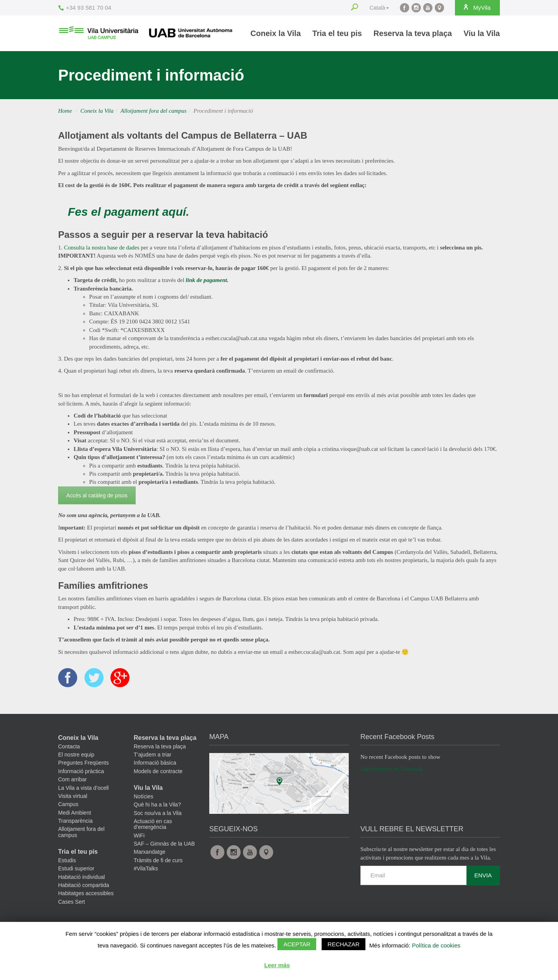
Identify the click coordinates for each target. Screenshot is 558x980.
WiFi (139, 836)
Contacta (69, 747)
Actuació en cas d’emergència (153, 824)
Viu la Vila (482, 33)
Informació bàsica (155, 763)
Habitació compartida (84, 885)
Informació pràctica (81, 772)
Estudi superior (76, 869)
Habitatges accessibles (86, 894)
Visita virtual (73, 796)
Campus (68, 805)
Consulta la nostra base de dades (102, 248)
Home (65, 111)
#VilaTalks (146, 869)
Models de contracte (158, 772)
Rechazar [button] (344, 944)
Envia (483, 876)
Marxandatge (150, 852)
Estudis (67, 861)
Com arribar (72, 780)
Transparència (75, 821)
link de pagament (206, 280)
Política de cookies (436, 945)
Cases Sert (71, 902)
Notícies (144, 797)
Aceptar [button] (297, 944)
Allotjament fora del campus (153, 111)
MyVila (477, 7)
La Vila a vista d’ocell (83, 788)
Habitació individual (82, 877)
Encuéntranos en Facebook (392, 769)
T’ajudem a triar (152, 755)
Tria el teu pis (337, 33)
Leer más (277, 965)
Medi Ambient (75, 813)
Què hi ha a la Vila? (157, 805)
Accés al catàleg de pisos (97, 495)
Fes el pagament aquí (127, 212)
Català (379, 8)
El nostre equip (76, 755)
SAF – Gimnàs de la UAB (164, 844)
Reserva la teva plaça (413, 33)
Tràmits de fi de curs (158, 861)
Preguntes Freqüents (84, 763)
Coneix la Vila (276, 33)
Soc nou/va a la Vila (158, 813)
